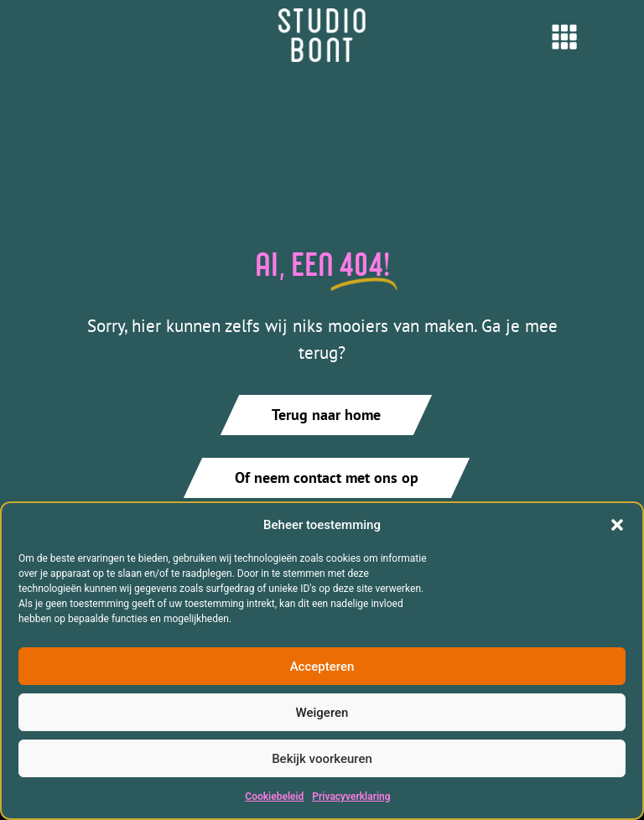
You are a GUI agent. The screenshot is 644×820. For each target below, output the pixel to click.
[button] (617, 525)
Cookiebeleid (274, 797)
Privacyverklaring (351, 797)
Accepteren (322, 667)
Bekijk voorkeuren (322, 759)
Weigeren (322, 713)
